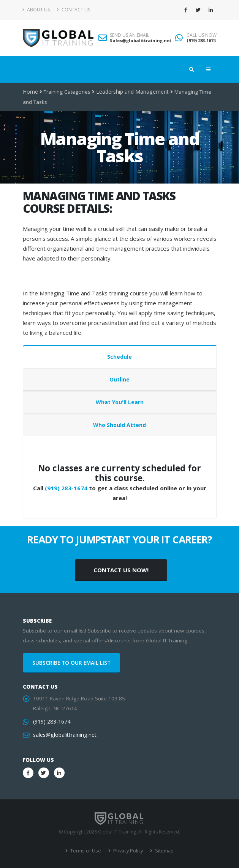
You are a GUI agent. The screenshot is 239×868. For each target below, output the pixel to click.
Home (30, 92)
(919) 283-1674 (201, 40)
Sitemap (162, 851)
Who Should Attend (120, 425)
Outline (120, 379)
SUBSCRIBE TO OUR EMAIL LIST (71, 663)
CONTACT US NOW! (121, 570)
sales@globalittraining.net (64, 735)
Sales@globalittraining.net (141, 40)
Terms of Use (86, 851)
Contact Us (74, 10)
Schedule (120, 357)
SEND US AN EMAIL (130, 35)
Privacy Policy (127, 851)
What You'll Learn (120, 402)
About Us (36, 10)
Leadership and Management (131, 92)
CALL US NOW (202, 35)
